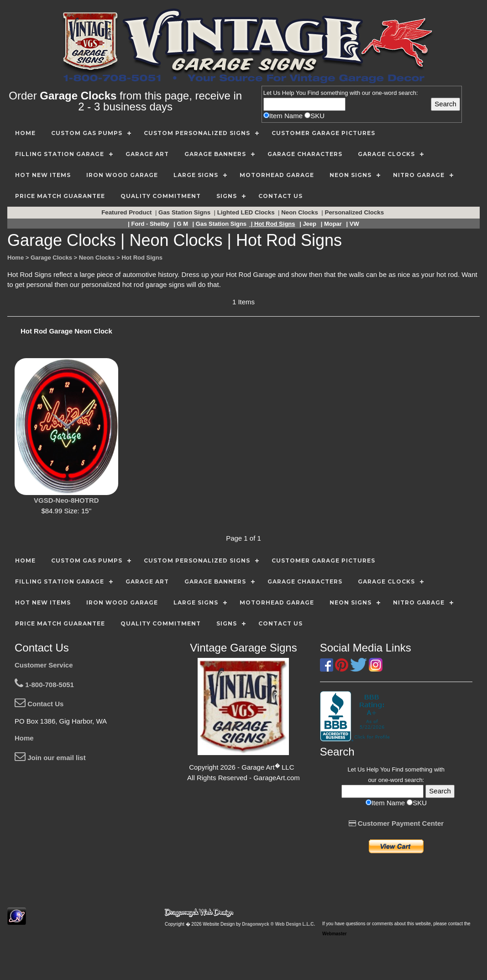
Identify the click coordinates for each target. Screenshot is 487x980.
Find (313, 93)
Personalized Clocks (355, 212)
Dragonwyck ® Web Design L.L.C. (278, 924)
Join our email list (50, 758)
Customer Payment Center (396, 823)
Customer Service (44, 665)
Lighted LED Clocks (247, 212)
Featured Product (127, 212)
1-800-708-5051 (44, 685)
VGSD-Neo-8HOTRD (66, 500)
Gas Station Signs (185, 212)
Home (24, 738)
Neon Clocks (300, 212)
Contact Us (39, 704)
